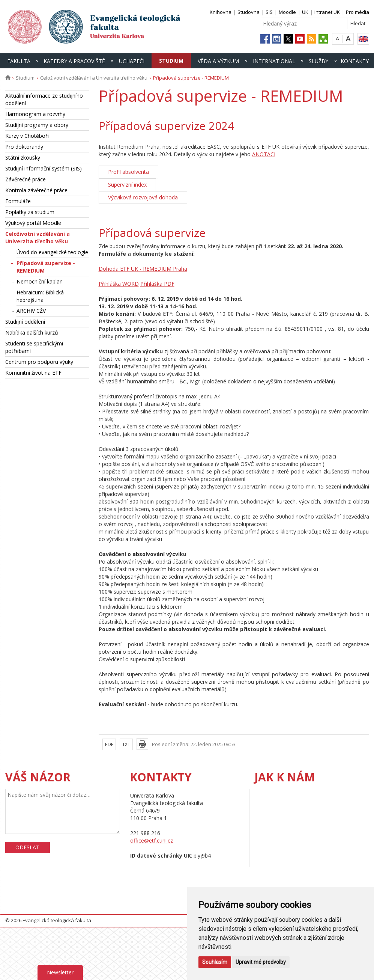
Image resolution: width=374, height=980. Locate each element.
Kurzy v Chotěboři (27, 136)
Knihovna (221, 12)
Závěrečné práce (26, 179)
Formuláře (18, 201)
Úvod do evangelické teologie (52, 252)
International (274, 61)
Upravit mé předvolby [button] (261, 962)
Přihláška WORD (119, 284)
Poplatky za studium (30, 212)
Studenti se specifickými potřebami (34, 347)
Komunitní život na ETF (33, 373)
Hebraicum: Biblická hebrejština (40, 296)
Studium (171, 61)
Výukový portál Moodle (33, 223)
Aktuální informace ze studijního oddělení (44, 99)
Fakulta (19, 61)
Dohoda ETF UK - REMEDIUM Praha (143, 269)
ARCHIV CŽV (31, 311)
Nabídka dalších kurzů (32, 332)
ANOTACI (264, 154)
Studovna (249, 12)
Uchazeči (132, 61)
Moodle (287, 12)
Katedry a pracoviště (74, 61)
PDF (109, 744)
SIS (269, 12)
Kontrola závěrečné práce (36, 190)
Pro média (357, 12)
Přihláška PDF (157, 284)
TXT (126, 744)
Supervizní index (127, 185)
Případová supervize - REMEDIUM (46, 267)
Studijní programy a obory (37, 125)
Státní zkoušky (23, 158)
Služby (318, 61)
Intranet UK (327, 12)
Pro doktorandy (24, 147)
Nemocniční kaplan (40, 281)
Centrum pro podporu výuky (39, 362)
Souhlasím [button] (215, 962)
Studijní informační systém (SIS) (44, 168)
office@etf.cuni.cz (152, 841)
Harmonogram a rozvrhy (35, 114)
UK (305, 12)
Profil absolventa (128, 172)
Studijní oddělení (25, 322)
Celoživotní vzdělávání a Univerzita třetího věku (94, 78)
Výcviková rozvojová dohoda (143, 197)
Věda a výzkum (218, 61)
